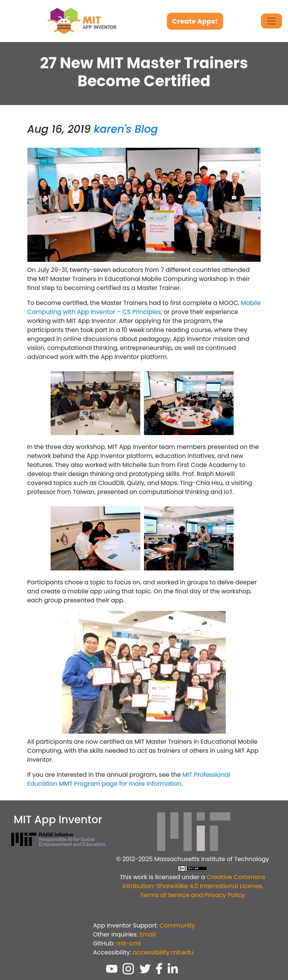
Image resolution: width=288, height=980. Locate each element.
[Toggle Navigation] (271, 21)
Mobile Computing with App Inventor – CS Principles (144, 307)
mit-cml (128, 943)
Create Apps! (195, 21)
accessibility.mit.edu (163, 952)
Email (148, 934)
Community (177, 925)
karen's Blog (126, 129)
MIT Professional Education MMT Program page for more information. (129, 779)
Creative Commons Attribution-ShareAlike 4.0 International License (193, 882)
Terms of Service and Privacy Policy (193, 895)
